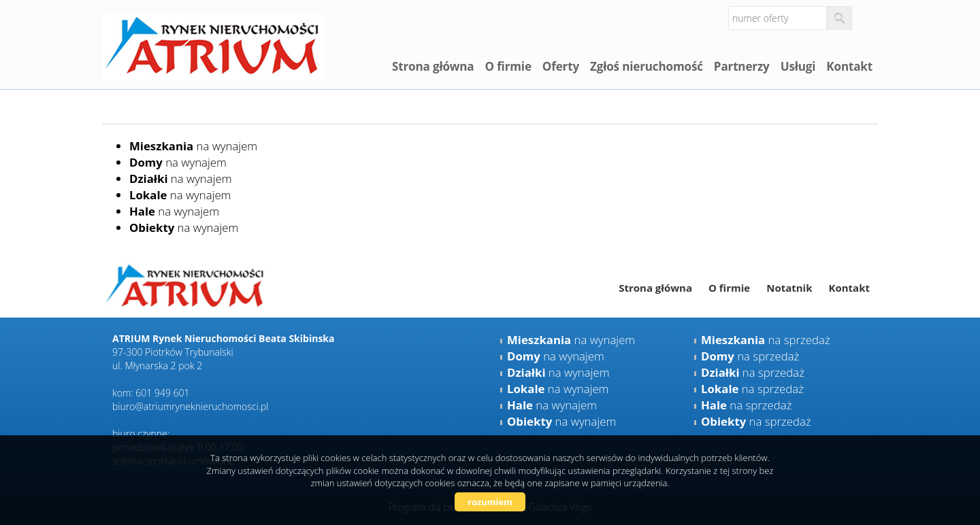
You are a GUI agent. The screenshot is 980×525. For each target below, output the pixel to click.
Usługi (798, 66)
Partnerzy (742, 66)
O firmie (508, 66)
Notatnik (789, 288)
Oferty (561, 66)
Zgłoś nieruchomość (647, 66)
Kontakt (849, 66)
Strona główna (433, 66)
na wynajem (193, 146)
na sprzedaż (766, 340)
